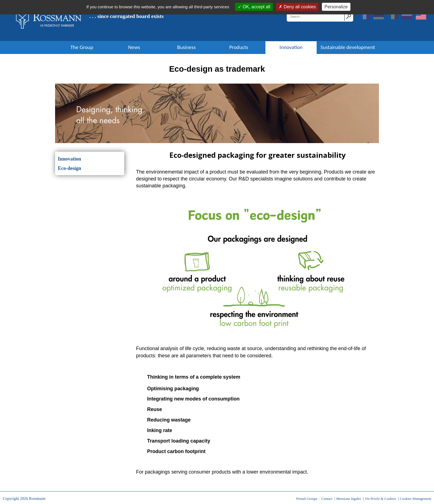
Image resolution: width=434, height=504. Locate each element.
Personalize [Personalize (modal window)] (336, 7)
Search (348, 16)
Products (239, 47)
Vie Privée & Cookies (380, 499)
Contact (327, 499)
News (134, 47)
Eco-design (69, 168)
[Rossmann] (49, 20)
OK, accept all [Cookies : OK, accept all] (256, 7)
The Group (82, 47)
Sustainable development (348, 47)
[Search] (316, 16)
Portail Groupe (307, 499)
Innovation (291, 47)
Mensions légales (348, 499)
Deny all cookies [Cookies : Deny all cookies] (299, 7)
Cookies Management (416, 499)
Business (186, 47)
